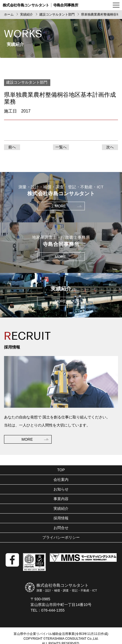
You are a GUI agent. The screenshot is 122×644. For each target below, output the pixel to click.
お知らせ (61, 489)
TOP (61, 470)
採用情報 (61, 518)
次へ (110, 147)
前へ (12, 147)
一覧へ (61, 147)
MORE (27, 439)
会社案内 (61, 480)
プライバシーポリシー (61, 537)
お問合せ (61, 528)
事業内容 (61, 499)
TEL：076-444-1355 (47, 610)
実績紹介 (61, 508)
